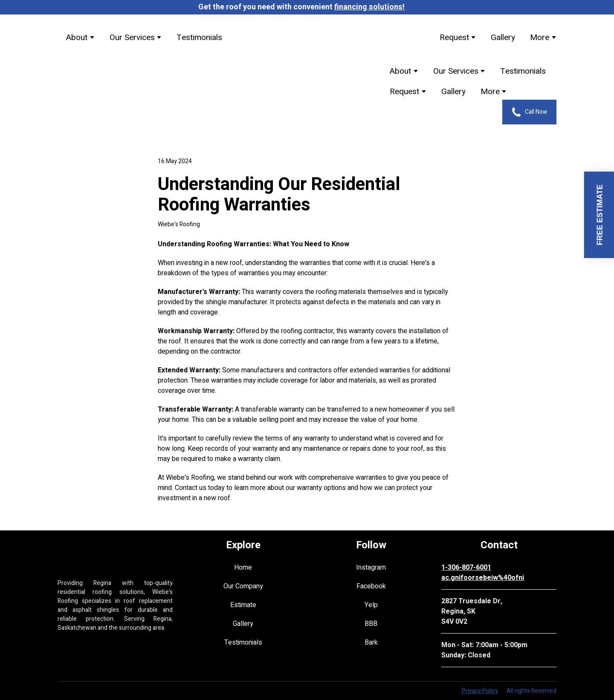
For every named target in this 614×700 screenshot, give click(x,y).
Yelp (371, 605)
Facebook (371, 586)
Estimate (243, 605)
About (77, 37)
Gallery (503, 37)
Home (243, 567)
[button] (529, 112)
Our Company (243, 586)
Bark (371, 642)
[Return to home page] (313, 38)
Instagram (371, 567)
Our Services (132, 37)
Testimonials (199, 37)
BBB (371, 624)
